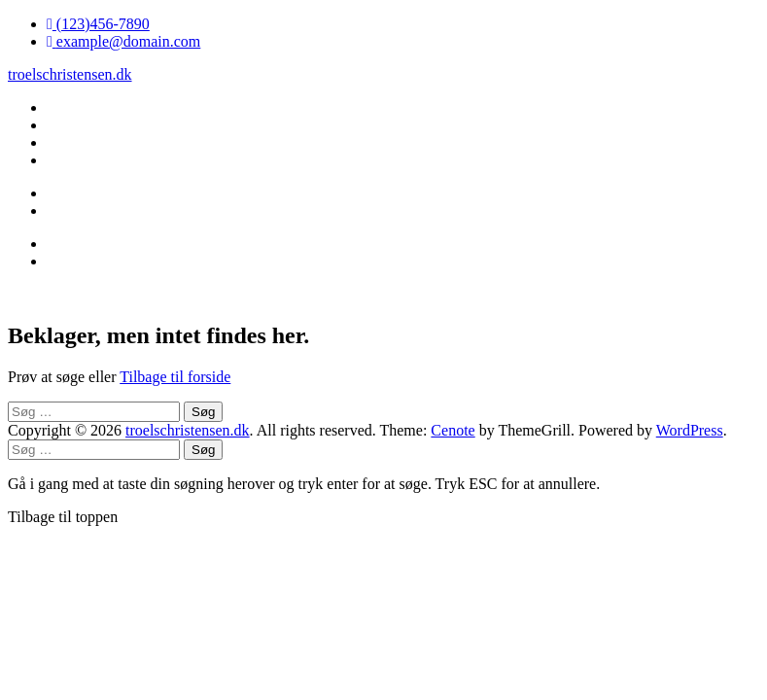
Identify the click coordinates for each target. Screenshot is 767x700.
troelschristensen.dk (70, 74)
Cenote (453, 430)
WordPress (690, 430)
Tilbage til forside (175, 377)
